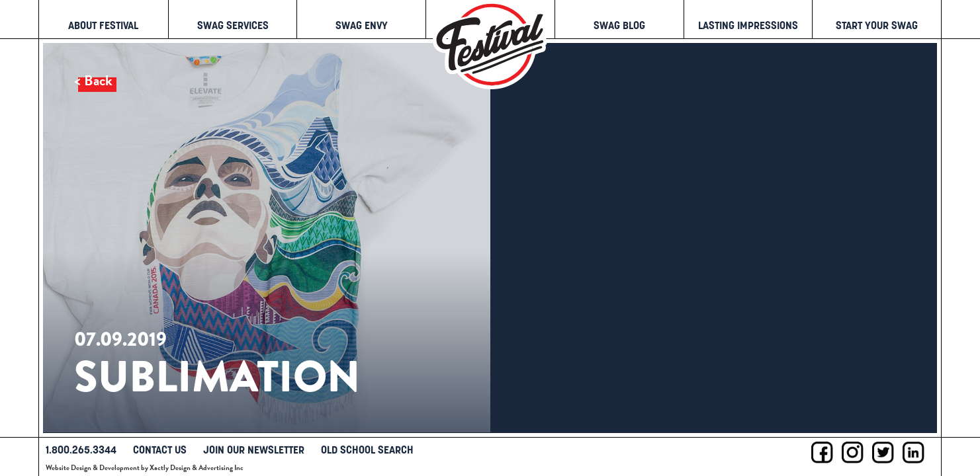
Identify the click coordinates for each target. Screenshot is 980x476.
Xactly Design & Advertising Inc (197, 468)
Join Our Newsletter (254, 450)
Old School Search (367, 450)
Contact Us (160, 450)
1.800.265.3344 (81, 450)
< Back (93, 81)
